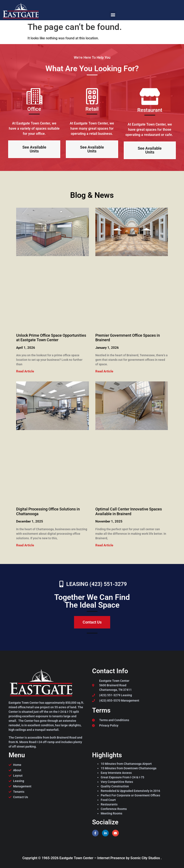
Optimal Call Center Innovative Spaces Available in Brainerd (129, 511)
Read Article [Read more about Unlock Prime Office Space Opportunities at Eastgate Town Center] (25, 371)
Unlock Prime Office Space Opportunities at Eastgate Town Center (51, 338)
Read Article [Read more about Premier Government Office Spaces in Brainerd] (104, 371)
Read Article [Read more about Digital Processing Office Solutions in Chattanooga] (25, 545)
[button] (113, 15)
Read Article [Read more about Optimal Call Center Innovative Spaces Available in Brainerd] (104, 545)
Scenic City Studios (146, 858)
